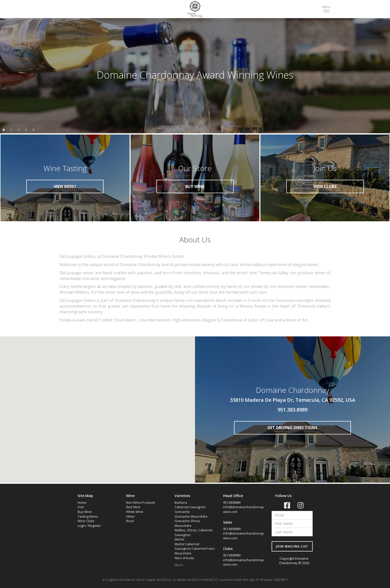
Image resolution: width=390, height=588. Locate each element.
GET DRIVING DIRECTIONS (292, 428)
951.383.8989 (292, 410)
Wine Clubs (86, 521)
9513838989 (232, 502)
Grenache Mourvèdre (191, 516)
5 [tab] (34, 130)
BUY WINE (195, 186)
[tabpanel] (195, 75)
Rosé (130, 521)
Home (82, 502)
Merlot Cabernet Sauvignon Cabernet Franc (195, 546)
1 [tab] (4, 130)
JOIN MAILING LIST (292, 546)
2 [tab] (11, 130)
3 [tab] (19, 130)
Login (82, 526)
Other (130, 516)
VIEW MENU (65, 186)
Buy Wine (85, 512)
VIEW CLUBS (325, 186)
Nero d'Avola (184, 558)
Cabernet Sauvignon (190, 507)
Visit (81, 507)
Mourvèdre (183, 553)
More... (180, 565)
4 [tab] (26, 130)
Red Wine (133, 507)
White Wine (135, 512)
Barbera (181, 502)
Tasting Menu (88, 516)
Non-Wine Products (141, 502)
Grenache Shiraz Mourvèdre (187, 523)
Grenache (182, 512)
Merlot (179, 539)
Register (95, 526)
